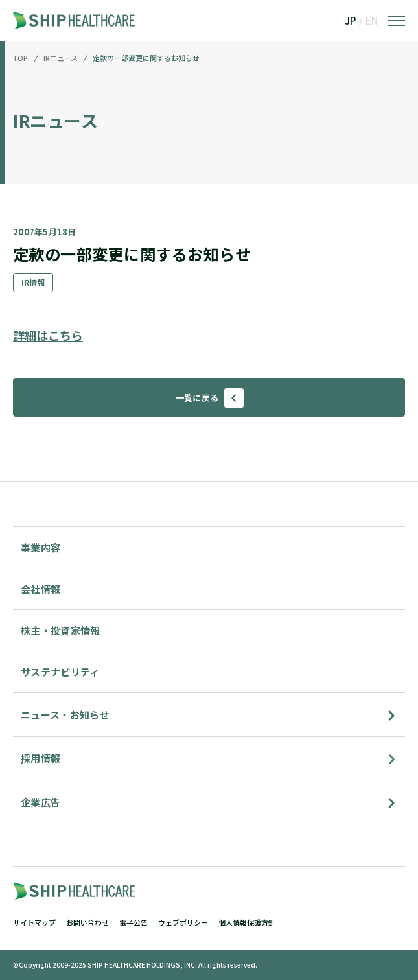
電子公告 (134, 922)
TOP (20, 58)
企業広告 (41, 802)
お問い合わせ (87, 922)
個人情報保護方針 (247, 922)
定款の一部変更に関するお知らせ (146, 58)
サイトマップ (34, 922)
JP (350, 20)
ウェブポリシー (183, 922)
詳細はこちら (48, 335)
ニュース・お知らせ (65, 715)
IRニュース (61, 58)
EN (372, 20)
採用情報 (41, 758)
